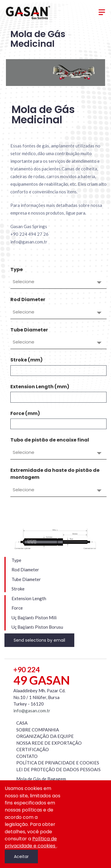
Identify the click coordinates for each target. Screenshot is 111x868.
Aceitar (21, 857)
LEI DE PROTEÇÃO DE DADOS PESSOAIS (58, 769)
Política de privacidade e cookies (31, 842)
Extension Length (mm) (40, 387)
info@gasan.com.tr (32, 711)
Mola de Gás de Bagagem (41, 779)
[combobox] (58, 282)
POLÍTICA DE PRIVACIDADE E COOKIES (58, 763)
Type (17, 269)
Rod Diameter (28, 299)
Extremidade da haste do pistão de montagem (55, 474)
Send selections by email (39, 640)
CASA (22, 723)
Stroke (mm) (26, 360)
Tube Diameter (29, 330)
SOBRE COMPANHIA (38, 730)
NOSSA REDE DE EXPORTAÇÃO (49, 743)
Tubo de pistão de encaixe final (50, 440)
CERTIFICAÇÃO (33, 749)
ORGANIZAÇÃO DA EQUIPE (45, 736)
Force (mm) (25, 413)
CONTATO (27, 756)
